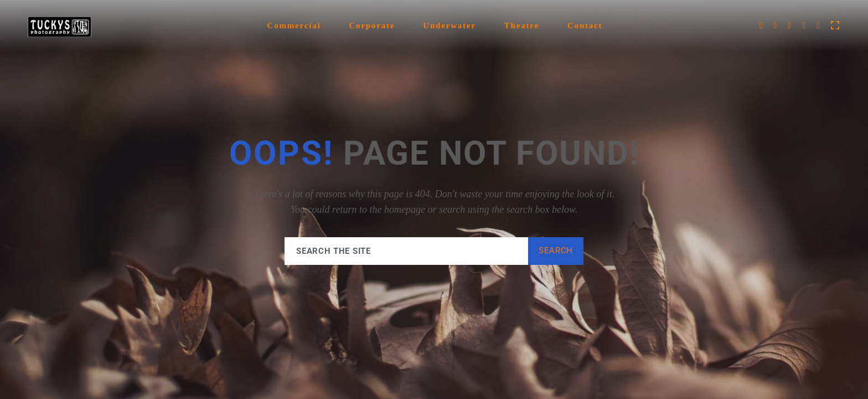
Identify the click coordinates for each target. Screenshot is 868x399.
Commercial (294, 25)
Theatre (522, 25)
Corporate (372, 25)
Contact (585, 25)
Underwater (449, 25)
